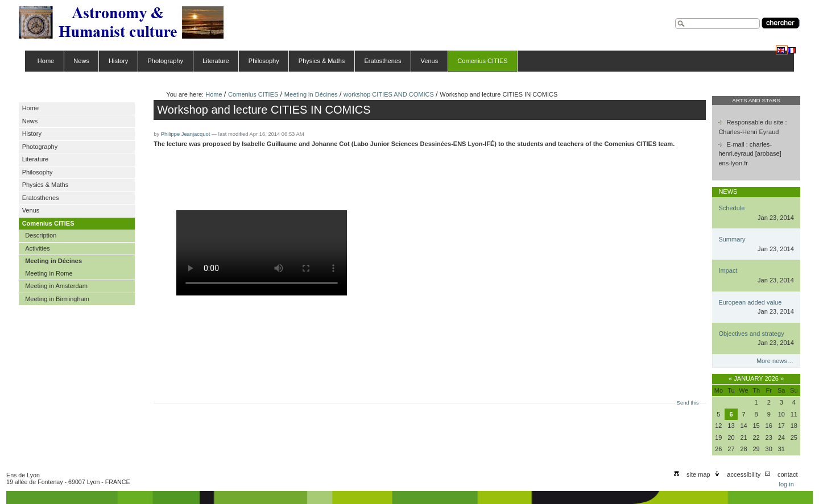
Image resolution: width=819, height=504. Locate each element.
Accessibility (744, 474)
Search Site (675, 17)
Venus (430, 61)
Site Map (698, 474)
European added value (750, 302)
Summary (732, 239)
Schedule (731, 208)
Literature (216, 61)
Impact (728, 270)
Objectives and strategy (751, 334)
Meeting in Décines (311, 94)
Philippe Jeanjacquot (186, 134)
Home (46, 61)
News (81, 61)
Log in (786, 484)
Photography (165, 61)
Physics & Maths (322, 61)
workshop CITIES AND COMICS (389, 94)
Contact (788, 474)
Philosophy (264, 61)
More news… (775, 361)
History (118, 61)
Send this (688, 403)
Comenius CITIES (482, 61)
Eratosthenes (382, 61)
